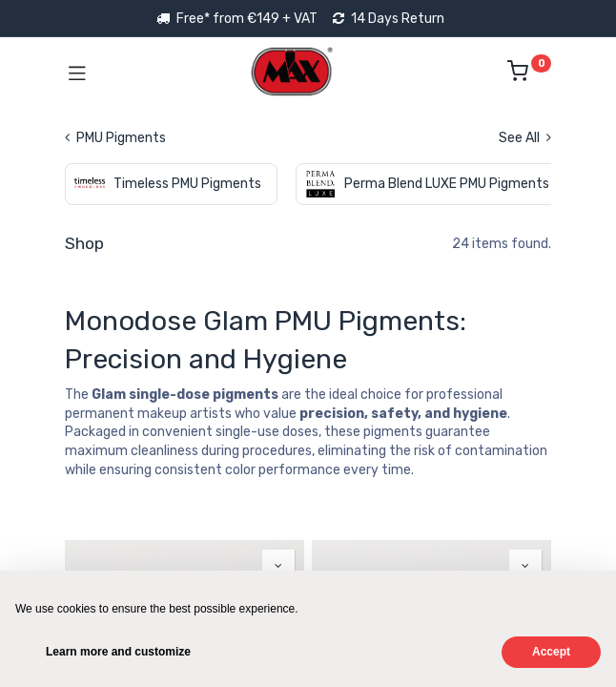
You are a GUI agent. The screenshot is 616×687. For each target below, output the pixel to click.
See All (525, 138)
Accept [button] (551, 652)
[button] (278, 566)
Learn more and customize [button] (118, 652)
